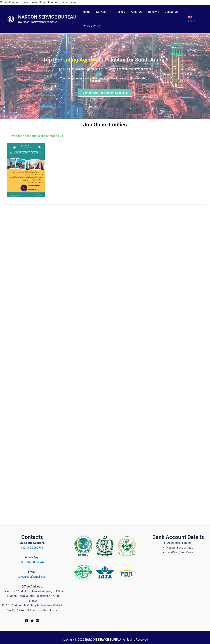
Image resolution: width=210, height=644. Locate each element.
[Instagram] (37, 621)
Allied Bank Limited (179, 543)
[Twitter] (32, 621)
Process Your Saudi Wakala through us (37, 136)
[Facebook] (27, 621)
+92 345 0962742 (32, 548)
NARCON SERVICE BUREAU (47, 17)
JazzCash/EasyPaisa (179, 552)
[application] (109, 12)
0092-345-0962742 (32, 562)
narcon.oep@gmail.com (32, 577)
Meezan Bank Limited (180, 548)
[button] (105, 136)
